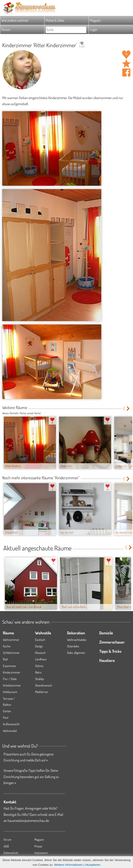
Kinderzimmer (12, 672)
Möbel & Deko (55, 20)
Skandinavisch (44, 685)
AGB (6, 846)
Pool (6, 718)
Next (128, 408)
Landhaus (41, 659)
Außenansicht (11, 724)
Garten (7, 711)
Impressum (41, 853)
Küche (7, 646)
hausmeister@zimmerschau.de (28, 821)
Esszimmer (9, 666)
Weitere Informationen (68, 865)
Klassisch (40, 653)
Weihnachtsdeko (77, 640)
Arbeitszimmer (12, 685)
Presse (38, 846)
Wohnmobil (10, 731)
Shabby (40, 679)
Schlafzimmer (11, 653)
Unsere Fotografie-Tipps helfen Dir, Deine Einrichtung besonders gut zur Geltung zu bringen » (31, 776)
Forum (6, 30)
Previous (124, 408)
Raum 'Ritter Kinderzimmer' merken (126, 64)
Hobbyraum (10, 692)
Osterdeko (73, 646)
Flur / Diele (10, 679)
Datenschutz (11, 853)
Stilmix (39, 666)
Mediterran (42, 692)
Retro (38, 672)
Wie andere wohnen (15, 20)
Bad (5, 659)
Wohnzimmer (11, 640)
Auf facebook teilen (126, 73)
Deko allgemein (76, 653)
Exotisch (40, 640)
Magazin (95, 20)
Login (94, 30)
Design (39, 646)
